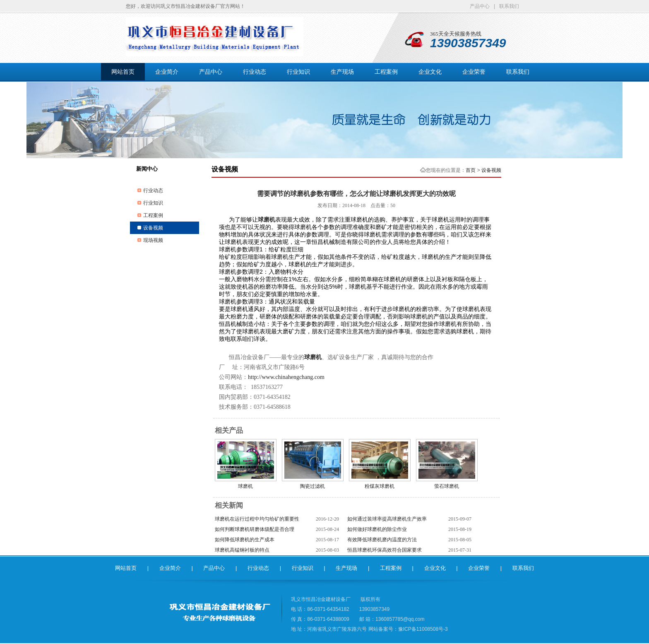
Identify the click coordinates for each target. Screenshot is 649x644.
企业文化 (430, 72)
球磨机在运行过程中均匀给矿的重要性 (257, 519)
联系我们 (509, 6)
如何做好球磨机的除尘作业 (377, 529)
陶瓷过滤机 (312, 486)
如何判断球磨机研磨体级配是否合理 (255, 529)
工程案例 (386, 72)
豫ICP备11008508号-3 (423, 629)
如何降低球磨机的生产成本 (245, 540)
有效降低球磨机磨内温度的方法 (382, 540)
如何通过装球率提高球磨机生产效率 (387, 519)
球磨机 (245, 486)
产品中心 (480, 6)
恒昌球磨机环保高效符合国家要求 (385, 550)
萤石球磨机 (447, 486)
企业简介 (167, 72)
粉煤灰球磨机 (380, 486)
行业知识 (298, 72)
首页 (471, 170)
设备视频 (153, 228)
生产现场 (342, 72)
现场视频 (153, 240)
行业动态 (255, 72)
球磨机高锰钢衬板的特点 (242, 550)
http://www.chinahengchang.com (286, 377)
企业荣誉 (474, 72)
